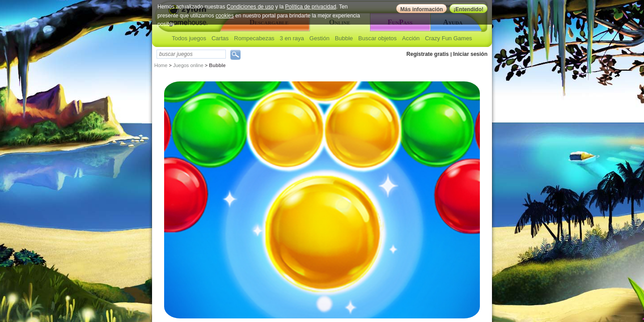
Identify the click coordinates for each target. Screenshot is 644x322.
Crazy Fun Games (448, 38)
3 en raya (292, 38)
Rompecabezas (254, 38)
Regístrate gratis (428, 54)
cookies (225, 16)
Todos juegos (189, 38)
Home (161, 65)
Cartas (220, 38)
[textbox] (191, 54)
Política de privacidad (311, 7)
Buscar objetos (377, 38)
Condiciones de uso (250, 7)
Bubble (344, 38)
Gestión (320, 38)
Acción (411, 38)
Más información (422, 9)
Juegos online (188, 65)
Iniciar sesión (470, 54)
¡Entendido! (468, 9)
